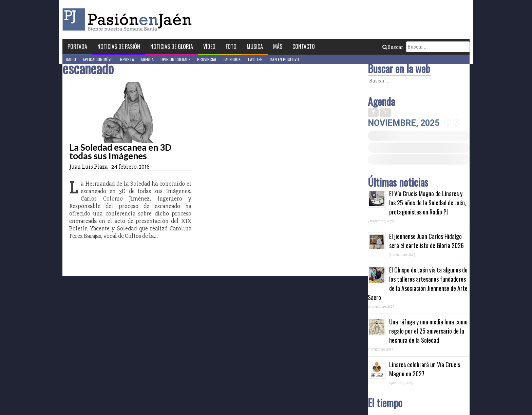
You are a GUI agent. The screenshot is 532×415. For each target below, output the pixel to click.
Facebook (232, 59)
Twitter (255, 59)
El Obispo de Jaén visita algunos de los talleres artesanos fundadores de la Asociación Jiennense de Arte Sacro (418, 284)
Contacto (304, 46)
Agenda (147, 59)
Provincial (207, 59)
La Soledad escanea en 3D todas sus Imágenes (120, 152)
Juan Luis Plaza (88, 167)
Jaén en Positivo (284, 59)
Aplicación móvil (98, 59)
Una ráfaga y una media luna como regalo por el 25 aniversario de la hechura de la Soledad (428, 331)
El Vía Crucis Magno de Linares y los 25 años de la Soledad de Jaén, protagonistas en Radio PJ (428, 203)
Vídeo (209, 46)
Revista (127, 59)
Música (255, 46)
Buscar (393, 47)
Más (278, 46)
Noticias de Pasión (119, 46)
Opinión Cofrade (175, 59)
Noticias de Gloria (172, 46)
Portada (77, 46)
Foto (231, 46)
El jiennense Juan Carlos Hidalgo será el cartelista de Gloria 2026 (426, 241)
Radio (71, 59)
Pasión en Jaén (129, 20)
